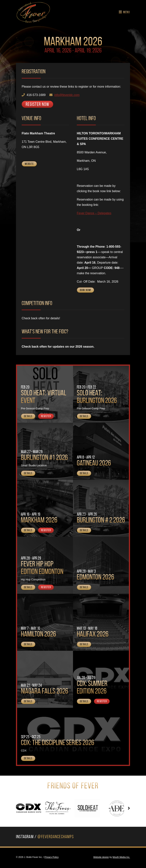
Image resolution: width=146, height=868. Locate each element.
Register (46, 416)
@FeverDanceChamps (56, 837)
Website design (101, 857)
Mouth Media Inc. (121, 857)
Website (29, 164)
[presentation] (17, 808)
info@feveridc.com (67, 95)
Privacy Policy (52, 857)
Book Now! (85, 290)
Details (28, 416)
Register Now (37, 104)
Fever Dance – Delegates (94, 213)
